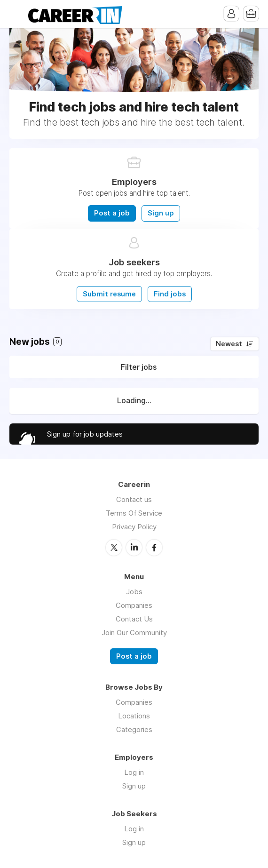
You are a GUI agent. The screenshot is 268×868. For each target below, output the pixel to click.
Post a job (112, 213)
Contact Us (134, 619)
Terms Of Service (134, 513)
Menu (16, 14)
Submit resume (109, 294)
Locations (134, 716)
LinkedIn (134, 548)
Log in (134, 772)
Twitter (114, 548)
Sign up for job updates (85, 434)
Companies (134, 605)
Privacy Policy (134, 527)
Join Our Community (134, 633)
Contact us (134, 499)
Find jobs (170, 294)
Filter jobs (139, 367)
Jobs (134, 592)
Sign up (161, 213)
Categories (134, 729)
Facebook (154, 548)
